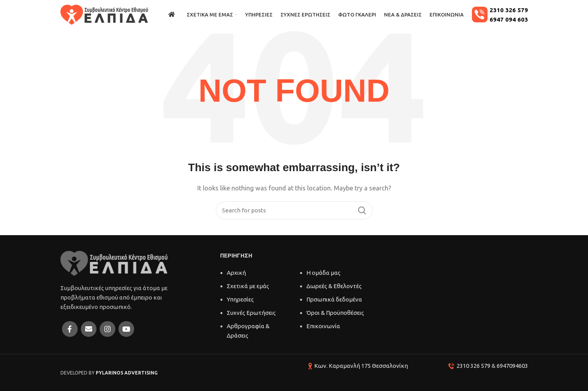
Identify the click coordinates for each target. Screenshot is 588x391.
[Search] (294, 210)
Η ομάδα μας (323, 273)
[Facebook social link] (70, 329)
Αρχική (236, 273)
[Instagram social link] (107, 329)
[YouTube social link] (126, 329)
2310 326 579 (473, 366)
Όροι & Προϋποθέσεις (335, 313)
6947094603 (512, 366)
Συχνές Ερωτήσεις (251, 313)
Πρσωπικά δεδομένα (334, 299)
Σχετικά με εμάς (248, 286)
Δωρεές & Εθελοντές (334, 286)
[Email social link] (89, 329)
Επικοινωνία (323, 326)
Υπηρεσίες (240, 299)
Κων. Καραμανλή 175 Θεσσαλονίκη (361, 366)
